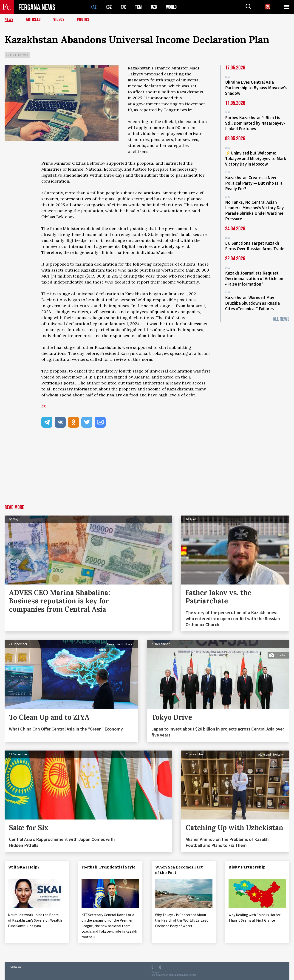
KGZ (109, 7)
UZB (154, 7)
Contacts (16, 967)
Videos (59, 20)
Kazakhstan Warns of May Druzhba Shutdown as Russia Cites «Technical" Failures (252, 303)
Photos (83, 20)
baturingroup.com (179, 975)
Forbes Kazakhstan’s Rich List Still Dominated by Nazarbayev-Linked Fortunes (255, 123)
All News (281, 319)
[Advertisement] (147, 470)
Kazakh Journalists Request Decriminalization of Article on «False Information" (254, 278)
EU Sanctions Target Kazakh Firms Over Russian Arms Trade (255, 246)
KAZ (93, 7)
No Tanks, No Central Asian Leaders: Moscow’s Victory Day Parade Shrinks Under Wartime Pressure (254, 210)
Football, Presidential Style (109, 867)
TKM (138, 7)
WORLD (171, 7)
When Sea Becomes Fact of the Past (179, 870)
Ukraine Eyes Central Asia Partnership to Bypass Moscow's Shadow (256, 88)
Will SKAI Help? (24, 867)
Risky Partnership (247, 867)
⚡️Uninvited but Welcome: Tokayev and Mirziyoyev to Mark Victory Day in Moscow (256, 158)
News (9, 20)
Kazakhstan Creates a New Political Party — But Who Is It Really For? (254, 183)
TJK (123, 7)
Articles (33, 20)
